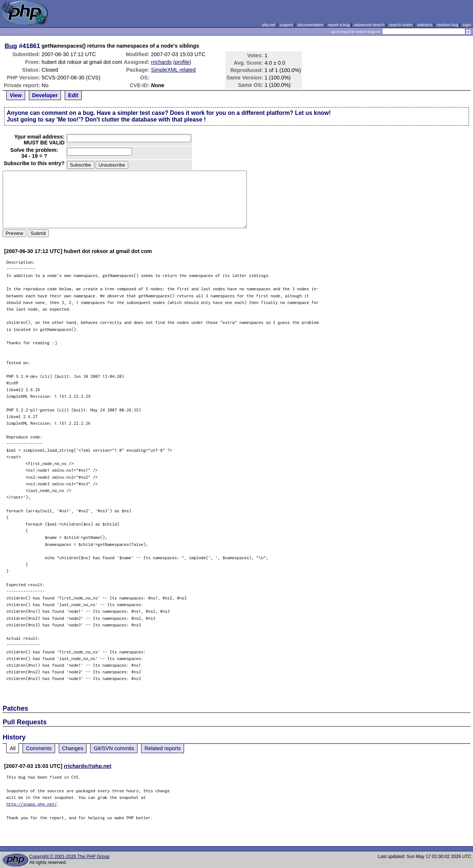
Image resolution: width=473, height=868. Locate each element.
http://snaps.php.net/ (32, 804)
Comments (39, 748)
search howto (401, 25)
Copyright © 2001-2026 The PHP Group (69, 857)
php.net (269, 25)
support (286, 25)
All (13, 748)
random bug (448, 25)
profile (182, 62)
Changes (73, 748)
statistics (425, 25)
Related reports (163, 748)
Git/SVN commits (114, 748)
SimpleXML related (173, 70)
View (16, 95)
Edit (73, 95)
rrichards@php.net (88, 766)
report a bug (339, 25)
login (467, 25)
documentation (311, 25)
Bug (11, 46)
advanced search (369, 25)
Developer (45, 95)
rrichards (161, 62)
